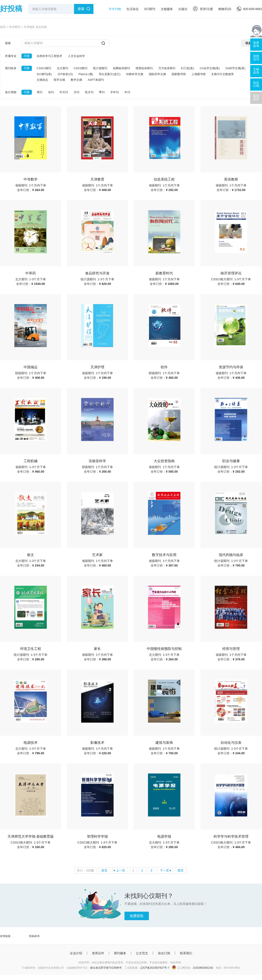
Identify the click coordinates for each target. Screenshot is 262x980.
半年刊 (115, 92)
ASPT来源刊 (96, 80)
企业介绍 (76, 953)
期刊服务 (120, 953)
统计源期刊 (100, 68)
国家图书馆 (179, 74)
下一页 (164, 870)
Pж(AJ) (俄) (86, 74)
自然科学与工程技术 (49, 56)
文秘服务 (167, 9)
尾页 (181, 870)
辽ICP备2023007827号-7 (155, 968)
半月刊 (64, 92)
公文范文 (142, 953)
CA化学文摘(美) (210, 68)
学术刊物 (115, 9)
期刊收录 (11, 68)
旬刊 (51, 92)
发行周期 (11, 92)
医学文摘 (59, 80)
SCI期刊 (150, 9)
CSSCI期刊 (44, 68)
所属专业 (11, 56)
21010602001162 (203, 968)
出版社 (183, 9)
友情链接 (5, 936)
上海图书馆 (199, 74)
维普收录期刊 (144, 68)
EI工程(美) (188, 68)
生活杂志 (133, 9)
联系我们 (186, 953)
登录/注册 (203, 9)
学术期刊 (15, 27)
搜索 (81, 9)
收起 (248, 43)
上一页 (121, 870)
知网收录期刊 (121, 68)
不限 (27, 56)
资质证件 (98, 953)
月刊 (76, 92)
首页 (3, 27)
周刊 (40, 92)
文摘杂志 (42, 80)
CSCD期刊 (81, 68)
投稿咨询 (34, 936)
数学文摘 (76, 80)
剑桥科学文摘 (135, 74)
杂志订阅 (164, 953)
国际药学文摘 (157, 74)
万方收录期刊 (167, 68)
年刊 (127, 92)
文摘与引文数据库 (222, 74)
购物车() (225, 9)
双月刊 (89, 92)
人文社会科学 (76, 56)
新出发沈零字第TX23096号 (106, 968)
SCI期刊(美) (44, 74)
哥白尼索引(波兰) (110, 74)
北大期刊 (62, 68)
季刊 (102, 92)
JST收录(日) (65, 74)
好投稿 (11, 9)
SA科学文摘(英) (235, 68)
